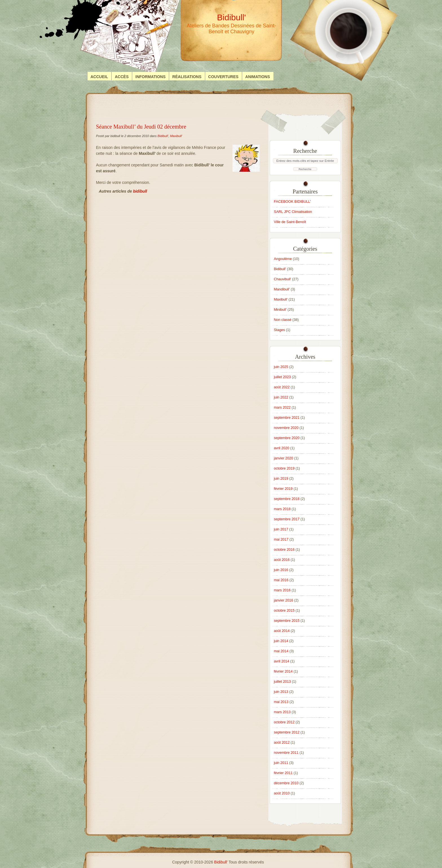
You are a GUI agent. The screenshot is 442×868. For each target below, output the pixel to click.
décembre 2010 (286, 783)
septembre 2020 (287, 438)
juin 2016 (281, 570)
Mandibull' (282, 289)
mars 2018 (282, 509)
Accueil (99, 77)
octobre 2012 (284, 722)
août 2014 (282, 631)
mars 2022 (282, 407)
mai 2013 (281, 702)
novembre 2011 (286, 753)
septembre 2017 (287, 519)
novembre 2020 (286, 428)
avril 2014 (282, 661)
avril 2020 (282, 448)
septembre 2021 (287, 418)
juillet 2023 (282, 377)
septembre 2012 (287, 732)
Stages (279, 330)
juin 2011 (281, 763)
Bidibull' (163, 136)
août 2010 (282, 793)
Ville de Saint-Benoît (290, 222)
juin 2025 (281, 367)
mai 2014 (281, 651)
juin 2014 (281, 641)
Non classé (283, 320)
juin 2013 (281, 692)
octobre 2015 (284, 611)
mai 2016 (281, 580)
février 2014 (283, 671)
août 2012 (282, 743)
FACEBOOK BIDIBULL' (292, 202)
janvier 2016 (284, 600)
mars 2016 (282, 590)
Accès (122, 77)
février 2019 (283, 489)
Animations (258, 77)
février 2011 (283, 773)
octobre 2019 (284, 468)
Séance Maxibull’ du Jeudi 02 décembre (141, 127)
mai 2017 (281, 539)
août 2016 (282, 560)
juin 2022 (281, 397)
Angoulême (283, 259)
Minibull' (280, 310)
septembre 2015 (287, 621)
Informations (150, 77)
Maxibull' (176, 136)
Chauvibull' (283, 279)
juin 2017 (281, 529)
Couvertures (223, 77)
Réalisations (187, 77)
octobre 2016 (284, 550)
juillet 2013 (282, 682)
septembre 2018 (287, 499)
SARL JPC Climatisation (293, 212)
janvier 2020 (284, 458)
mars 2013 (282, 712)
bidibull (140, 191)
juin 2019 (281, 479)
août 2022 (282, 387)
